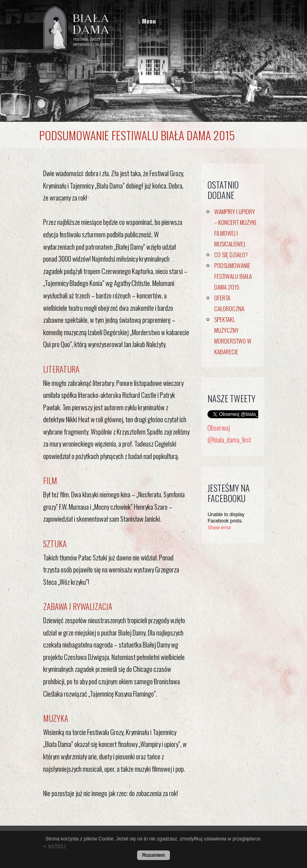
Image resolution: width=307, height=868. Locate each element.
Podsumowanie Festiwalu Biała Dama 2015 (233, 276)
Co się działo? (231, 254)
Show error (219, 528)
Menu (147, 21)
